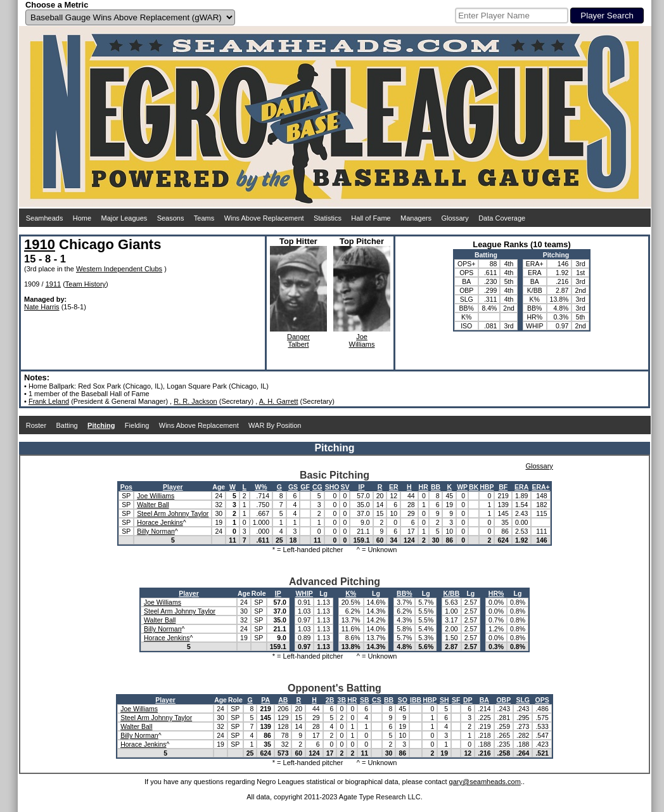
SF (456, 700)
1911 (53, 284)
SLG (523, 700)
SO (403, 700)
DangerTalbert (298, 340)
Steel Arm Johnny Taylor (173, 513)
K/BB (452, 593)
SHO (332, 487)
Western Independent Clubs (119, 269)
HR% (496, 593)
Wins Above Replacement (264, 218)
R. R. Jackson (195, 401)
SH (444, 700)
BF (503, 487)
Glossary (455, 218)
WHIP (304, 593)
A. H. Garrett (279, 401)
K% (351, 593)
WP (462, 487)
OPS (542, 700)
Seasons (171, 218)
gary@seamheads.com (485, 782)
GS (293, 487)
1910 (40, 244)
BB (436, 487)
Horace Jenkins (160, 522)
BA (484, 700)
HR (424, 487)
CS (377, 700)
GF (305, 487)
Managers (416, 218)
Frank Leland (49, 401)
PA (265, 700)
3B (342, 700)
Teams (204, 218)
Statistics (328, 218)
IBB (416, 700)
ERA (521, 487)
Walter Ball (153, 505)
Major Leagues (124, 218)
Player (173, 487)
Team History (86, 284)
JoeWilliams (362, 340)
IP (362, 487)
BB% (405, 593)
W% (261, 487)
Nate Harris (42, 307)
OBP (503, 700)
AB (283, 700)
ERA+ (540, 487)
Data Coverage (502, 218)
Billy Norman (156, 531)
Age (219, 487)
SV (345, 487)
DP (468, 700)
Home (82, 218)
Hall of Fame (371, 218)
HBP (487, 487)
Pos (126, 487)
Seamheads (45, 218)
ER (394, 487)
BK (474, 487)
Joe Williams (156, 496)
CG (317, 487)
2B (330, 700)
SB (365, 700)
